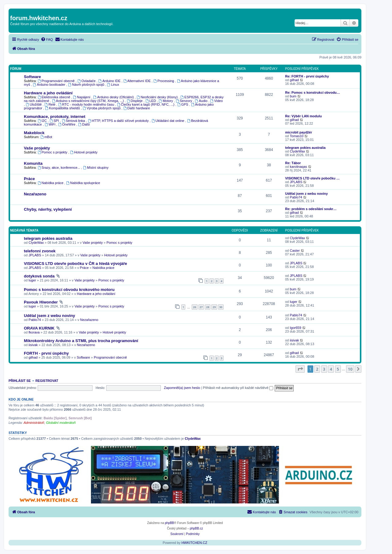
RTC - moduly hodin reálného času (87, 104)
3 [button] (324, 369)
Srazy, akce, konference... (59, 168)
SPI (55, 121)
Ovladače (87, 81)
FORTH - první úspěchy (46, 353)
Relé (50, 104)
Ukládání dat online (168, 121)
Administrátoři (34, 423)
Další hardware (137, 108)
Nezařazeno (35, 194)
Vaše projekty (37, 148)
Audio (202, 101)
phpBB (169, 523)
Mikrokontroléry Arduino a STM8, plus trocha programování (81, 341)
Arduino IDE (110, 81)
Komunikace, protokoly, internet (55, 117)
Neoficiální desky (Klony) (158, 97)
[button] (300, 369)
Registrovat (47, 381)
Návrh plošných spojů (87, 85)
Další (84, 124)
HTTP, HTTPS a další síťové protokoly (119, 121)
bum (293, 96)
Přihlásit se (20, 381)
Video (217, 101)
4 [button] (331, 369)
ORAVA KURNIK (39, 328)
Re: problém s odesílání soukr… (311, 209)
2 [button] (317, 369)
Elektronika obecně (54, 97)
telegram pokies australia (305, 148)
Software (32, 77)
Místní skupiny (96, 168)
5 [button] (338, 369)
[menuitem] (47, 40)
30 (221, 307)
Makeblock (34, 133)
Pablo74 (296, 197)
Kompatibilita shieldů (63, 108)
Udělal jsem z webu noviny (306, 194)
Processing (164, 81)
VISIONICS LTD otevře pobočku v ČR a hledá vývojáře (75, 264)
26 (194, 307)
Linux (113, 85)
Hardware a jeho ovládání (48, 93)
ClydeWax (297, 151)
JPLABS (296, 182)
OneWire (67, 124)
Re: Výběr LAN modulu (303, 116)
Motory (166, 101)
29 (214, 307)
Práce (29, 179)
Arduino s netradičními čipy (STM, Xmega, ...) (89, 101)
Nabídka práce (51, 183)
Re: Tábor (293, 163)
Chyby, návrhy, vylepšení (48, 209)
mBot (46, 137)
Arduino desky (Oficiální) (114, 97)
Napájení (82, 97)
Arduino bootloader (49, 85)
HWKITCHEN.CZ (194, 543)
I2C (43, 121)
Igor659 (295, 328)
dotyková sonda (39, 276)
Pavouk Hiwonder (41, 302)
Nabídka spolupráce (83, 183)
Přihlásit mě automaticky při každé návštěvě (238, 388)
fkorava (34, 332)
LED (151, 101)
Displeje (135, 101)
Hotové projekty (84, 152)
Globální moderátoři (61, 423)
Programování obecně (57, 81)
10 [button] (350, 369)
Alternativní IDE (138, 81)
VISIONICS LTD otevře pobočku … (312, 178)
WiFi (51, 124)
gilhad (294, 80)
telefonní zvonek (40, 251)
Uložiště (34, 104)
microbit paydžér (299, 132)
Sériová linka (74, 121)
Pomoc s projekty (53, 152)
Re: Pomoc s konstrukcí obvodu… (313, 92)
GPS (183, 104)
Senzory (184, 101)
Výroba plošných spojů (102, 108)
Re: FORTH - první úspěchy (307, 76)
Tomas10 (297, 136)
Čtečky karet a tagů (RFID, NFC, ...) (146, 104)
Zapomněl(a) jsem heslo (182, 388)
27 (201, 307)
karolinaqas (298, 167)
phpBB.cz (196, 528)
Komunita (33, 163)
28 (208, 307)
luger (32, 280)
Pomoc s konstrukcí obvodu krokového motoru (69, 290)
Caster (295, 251)
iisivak (33, 345)
